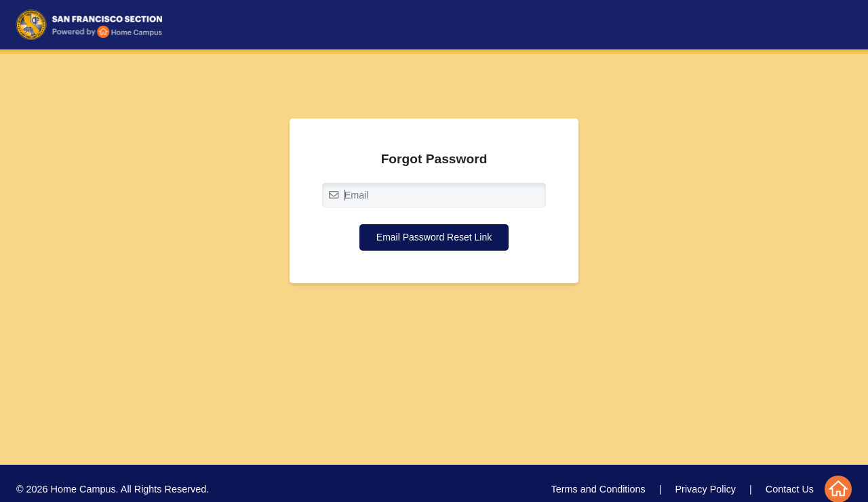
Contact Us (790, 489)
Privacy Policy (706, 489)
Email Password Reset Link (434, 237)
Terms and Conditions (598, 489)
